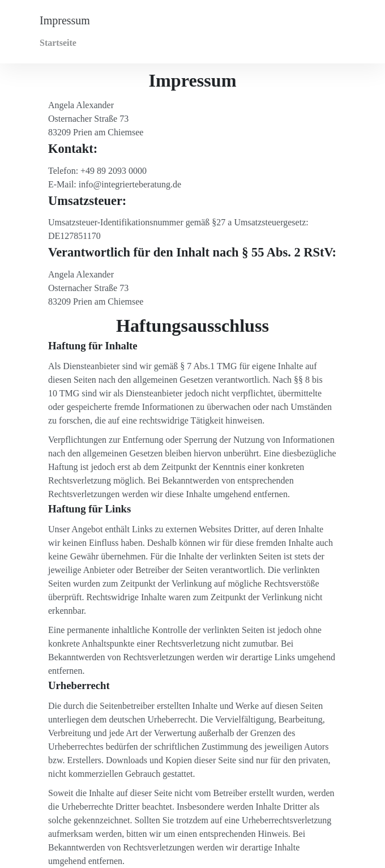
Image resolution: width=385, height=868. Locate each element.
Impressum (65, 20)
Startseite (58, 43)
